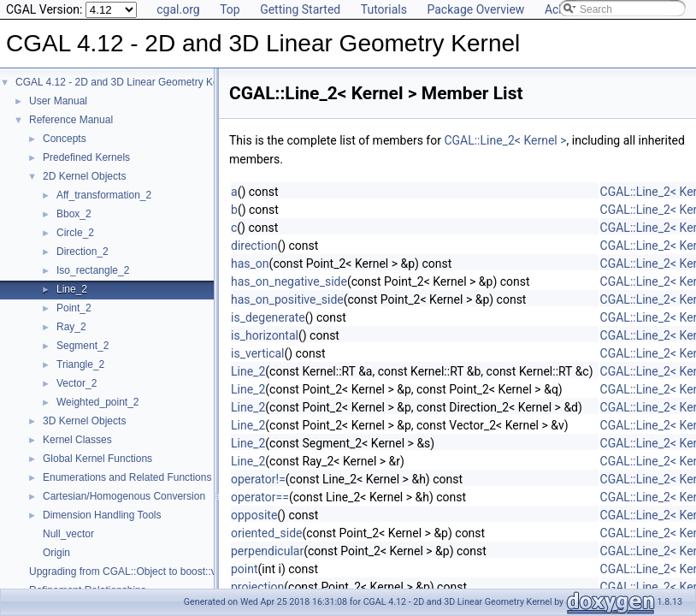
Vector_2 (77, 383)
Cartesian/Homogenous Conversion (124, 496)
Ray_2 (71, 327)
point (245, 569)
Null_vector (68, 534)
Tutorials (384, 9)
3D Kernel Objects (84, 421)
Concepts (65, 139)
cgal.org (178, 9)
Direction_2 (83, 252)
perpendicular (267, 551)
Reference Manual (71, 120)
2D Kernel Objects (84, 176)
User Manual (58, 101)
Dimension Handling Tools (102, 515)
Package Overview (475, 9)
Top (230, 9)
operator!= (258, 479)
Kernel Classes (77, 440)
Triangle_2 (80, 364)
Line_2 (72, 289)
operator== (260, 497)
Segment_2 (83, 346)
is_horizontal (265, 335)
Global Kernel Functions (97, 459)
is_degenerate (268, 317)
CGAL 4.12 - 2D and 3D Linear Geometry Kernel (126, 82)
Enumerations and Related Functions (127, 477)
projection (257, 587)
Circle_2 (75, 233)
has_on (250, 264)
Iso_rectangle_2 (93, 270)
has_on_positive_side (287, 299)
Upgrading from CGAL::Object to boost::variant (136, 572)
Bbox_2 (74, 214)
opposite (254, 515)
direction (254, 246)
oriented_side (266, 533)
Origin (56, 553)
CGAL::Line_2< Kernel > (505, 140)
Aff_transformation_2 (104, 195)
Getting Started (300, 9)
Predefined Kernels (86, 157)
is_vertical (257, 353)
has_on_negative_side (289, 281)
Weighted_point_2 (98, 402)
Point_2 (74, 308)
